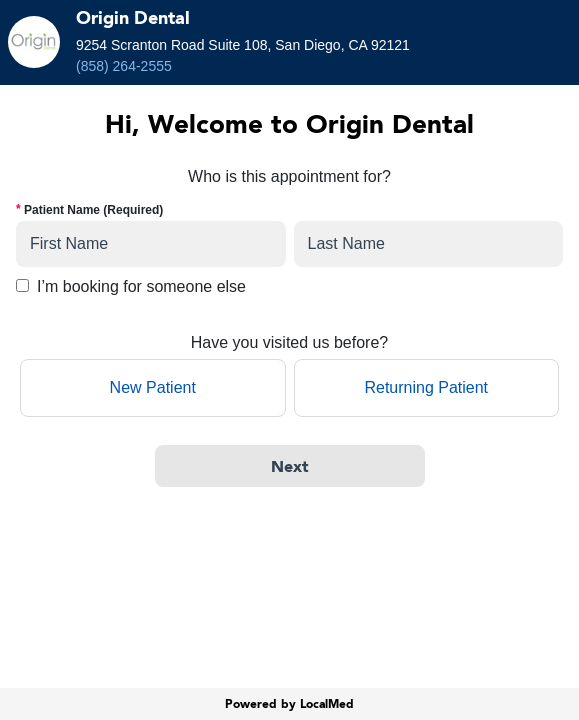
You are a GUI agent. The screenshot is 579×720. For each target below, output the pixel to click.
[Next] (290, 466)
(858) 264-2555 (124, 66)
